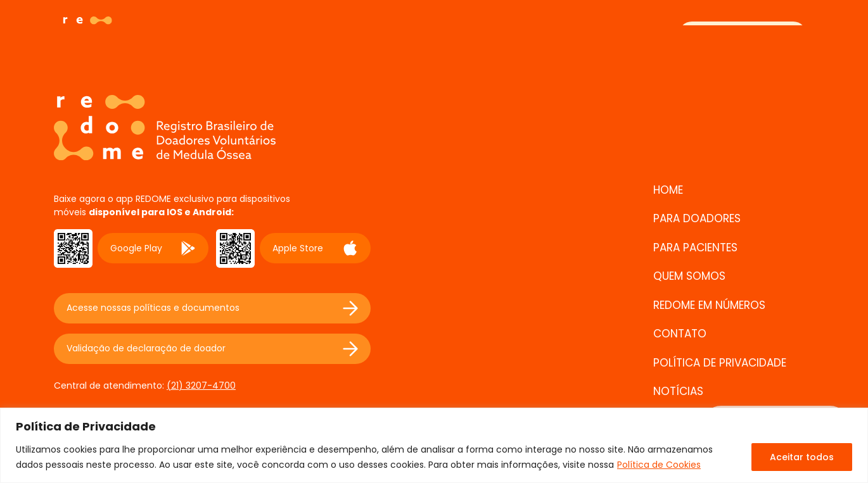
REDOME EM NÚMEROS (709, 305)
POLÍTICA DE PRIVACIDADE (720, 363)
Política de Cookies (659, 465)
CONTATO (680, 334)
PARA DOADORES (697, 218)
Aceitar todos (802, 457)
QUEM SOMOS (689, 276)
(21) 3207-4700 (201, 386)
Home (668, 190)
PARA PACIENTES (695, 248)
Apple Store (315, 248)
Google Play (153, 248)
